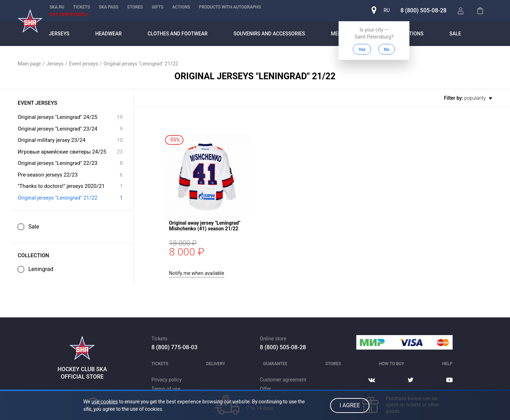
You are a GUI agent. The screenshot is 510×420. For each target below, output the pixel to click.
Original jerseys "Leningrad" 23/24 (70, 129)
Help (447, 364)
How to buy (392, 364)
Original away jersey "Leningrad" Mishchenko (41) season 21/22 (282, 140)
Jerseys (59, 34)
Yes (362, 50)
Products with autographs (230, 7)
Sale (455, 34)
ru (386, 11)
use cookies (104, 402)
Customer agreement (283, 380)
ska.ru (57, 7)
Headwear (109, 34)
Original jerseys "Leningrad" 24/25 (70, 117)
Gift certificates (69, 15)
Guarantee (275, 364)
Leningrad (41, 269)
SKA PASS (109, 7)
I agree (350, 405)
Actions (181, 7)
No (386, 50)
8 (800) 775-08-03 (175, 347)
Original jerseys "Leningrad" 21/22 (70, 198)
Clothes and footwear (178, 34)
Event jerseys (84, 64)
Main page (29, 64)
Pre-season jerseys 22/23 (70, 175)
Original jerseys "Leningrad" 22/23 (70, 163)
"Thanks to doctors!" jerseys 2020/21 (70, 186)
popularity (478, 98)
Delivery (216, 364)
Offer (265, 389)
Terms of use (166, 389)
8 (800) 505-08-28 (423, 10)
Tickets (82, 7)
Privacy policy (167, 380)
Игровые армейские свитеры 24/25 (70, 152)
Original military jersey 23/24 (70, 140)
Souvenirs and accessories (269, 34)
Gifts (157, 7)
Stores (135, 7)
